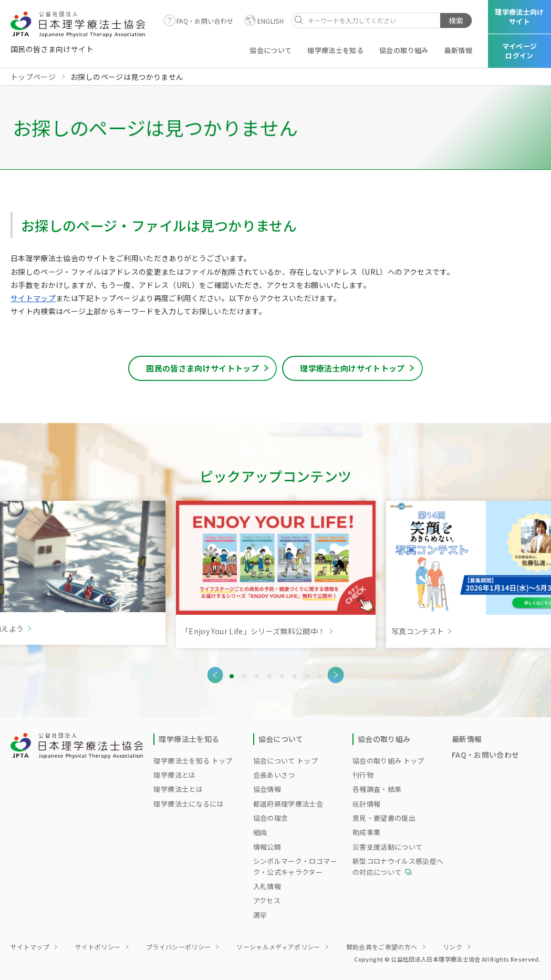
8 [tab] (320, 676)
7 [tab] (307, 676)
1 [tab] (232, 676)
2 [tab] (244, 676)
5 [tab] (282, 676)
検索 (456, 20)
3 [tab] (257, 676)
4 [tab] (269, 676)
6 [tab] (295, 676)
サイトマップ (33, 298)
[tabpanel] (276, 574)
